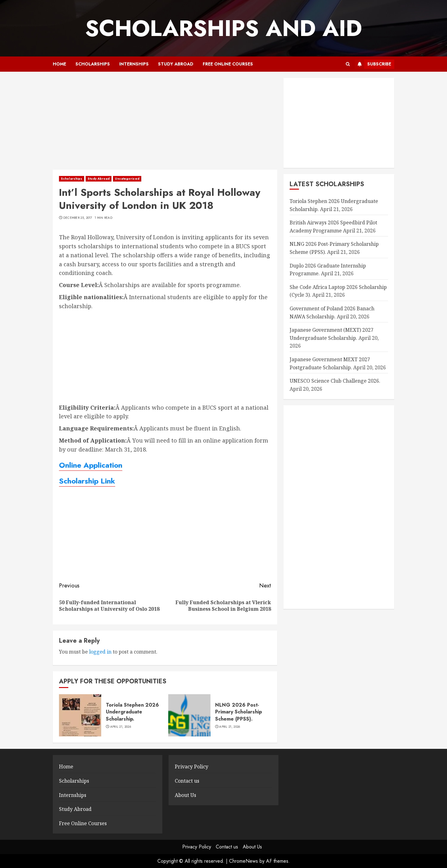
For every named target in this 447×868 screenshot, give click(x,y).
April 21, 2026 (121, 727)
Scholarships (93, 64)
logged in (100, 652)
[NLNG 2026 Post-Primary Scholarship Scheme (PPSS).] (189, 715)
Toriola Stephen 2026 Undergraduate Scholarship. (132, 712)
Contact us (187, 781)
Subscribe (373, 64)
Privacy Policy (192, 767)
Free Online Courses (228, 64)
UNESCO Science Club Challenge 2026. (335, 381)
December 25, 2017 (78, 218)
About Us (185, 795)
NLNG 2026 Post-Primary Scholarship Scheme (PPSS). (239, 712)
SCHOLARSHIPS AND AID (223, 28)
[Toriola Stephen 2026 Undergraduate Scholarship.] (80, 715)
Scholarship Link (87, 481)
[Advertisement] (165, 124)
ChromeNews (244, 861)
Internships (134, 64)
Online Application (91, 465)
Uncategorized (127, 179)
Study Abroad (176, 64)
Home (59, 64)
